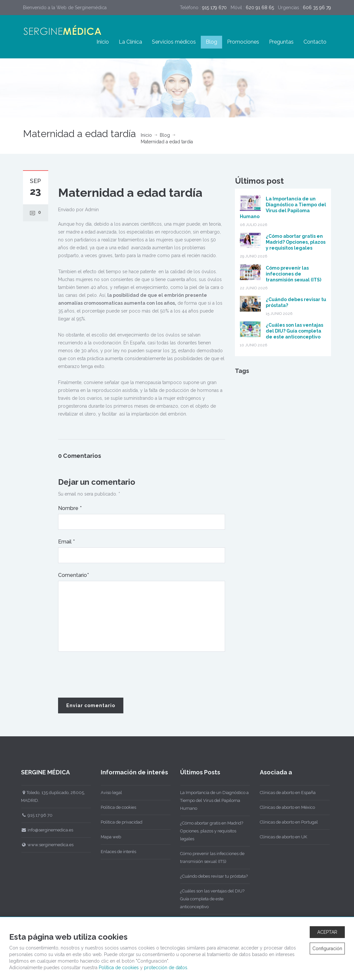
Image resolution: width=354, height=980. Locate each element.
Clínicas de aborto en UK (279, 837)
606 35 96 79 (317, 8)
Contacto (315, 42)
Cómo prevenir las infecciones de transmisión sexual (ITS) (293, 274)
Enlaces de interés (114, 852)
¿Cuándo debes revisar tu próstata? (210, 876)
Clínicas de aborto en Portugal (284, 822)
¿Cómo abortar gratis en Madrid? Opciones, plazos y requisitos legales (296, 242)
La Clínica (130, 42)
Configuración (327, 949)
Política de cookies (114, 807)
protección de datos (166, 968)
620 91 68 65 (260, 8)
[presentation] (108, 675)
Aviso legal (107, 793)
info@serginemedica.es (43, 830)
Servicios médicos (174, 42)
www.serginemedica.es (43, 845)
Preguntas (281, 42)
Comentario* (73, 575)
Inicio (103, 42)
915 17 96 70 (32, 815)
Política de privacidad (117, 822)
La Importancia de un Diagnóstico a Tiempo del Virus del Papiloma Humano (210, 800)
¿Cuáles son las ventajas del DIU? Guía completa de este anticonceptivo (294, 331)
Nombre (70, 508)
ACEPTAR (327, 932)
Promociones (243, 42)
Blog (211, 42)
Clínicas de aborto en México (283, 807)
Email (66, 542)
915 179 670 (214, 8)
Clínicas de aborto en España (283, 793)
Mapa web (106, 837)
